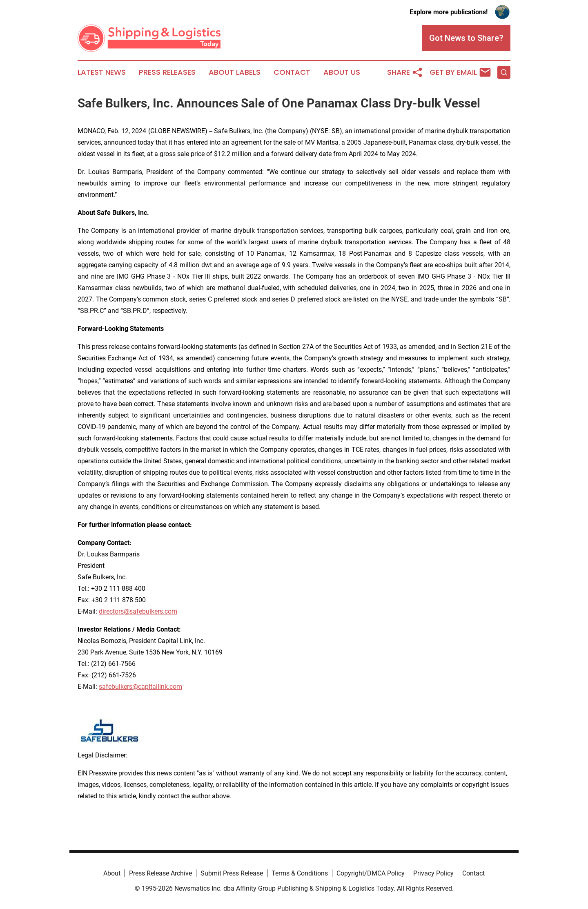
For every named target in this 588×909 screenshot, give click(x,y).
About (112, 873)
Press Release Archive (160, 873)
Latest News (102, 72)
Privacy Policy (433, 873)
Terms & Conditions (300, 873)
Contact (292, 72)
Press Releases (167, 72)
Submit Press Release (232, 873)
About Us (342, 72)
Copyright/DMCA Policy (371, 873)
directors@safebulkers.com (138, 611)
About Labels (235, 72)
